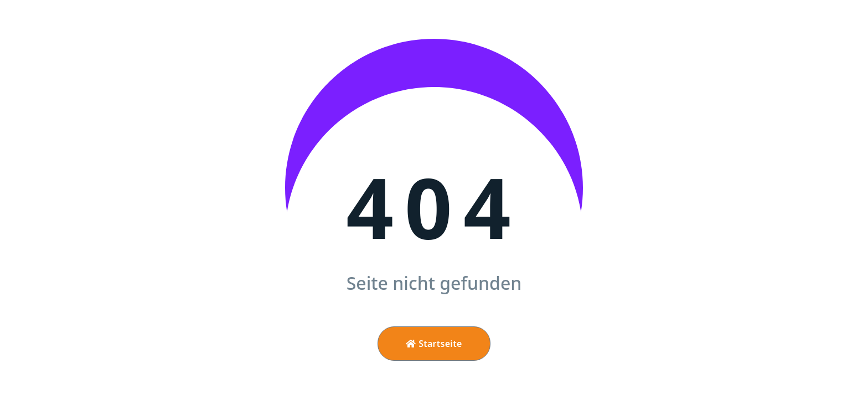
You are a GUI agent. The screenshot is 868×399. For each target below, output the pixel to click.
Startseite (434, 344)
